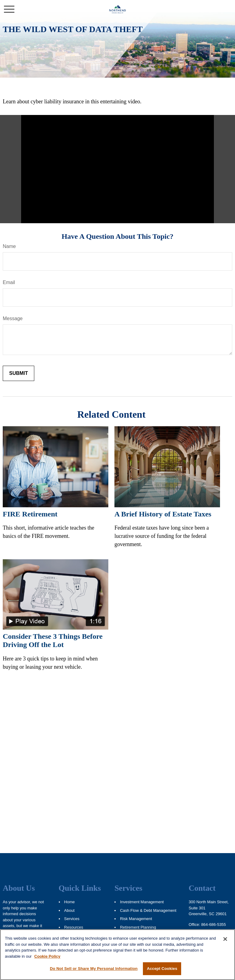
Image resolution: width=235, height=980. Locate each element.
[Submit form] (19, 373)
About (69, 910)
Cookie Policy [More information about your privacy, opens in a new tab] (47, 956)
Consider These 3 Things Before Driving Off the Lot (53, 640)
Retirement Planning (138, 927)
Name (9, 246)
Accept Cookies (162, 969)
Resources (74, 927)
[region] (117, 955)
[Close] (225, 939)
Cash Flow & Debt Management (148, 910)
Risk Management (136, 919)
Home (70, 902)
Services (72, 919)
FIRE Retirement (30, 514)
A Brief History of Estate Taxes (163, 514)
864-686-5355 (213, 925)
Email (9, 282)
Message (13, 318)
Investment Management (142, 902)
